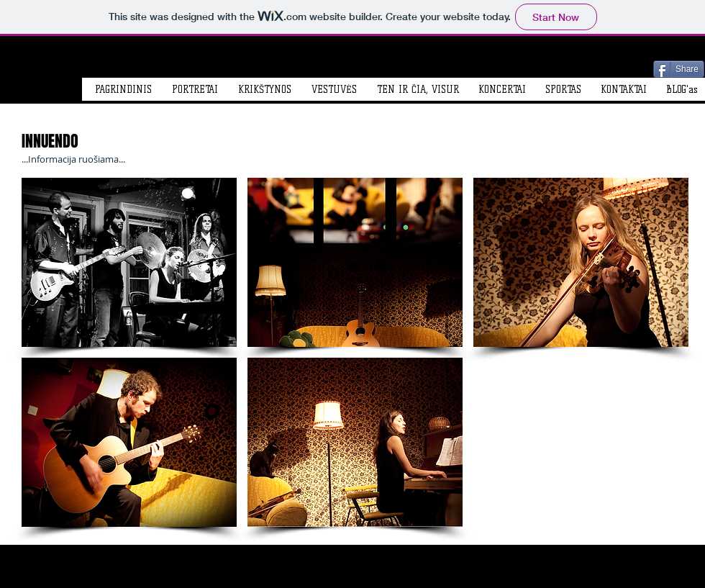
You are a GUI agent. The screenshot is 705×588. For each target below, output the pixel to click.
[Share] (679, 69)
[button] (129, 262)
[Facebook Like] (582, 68)
